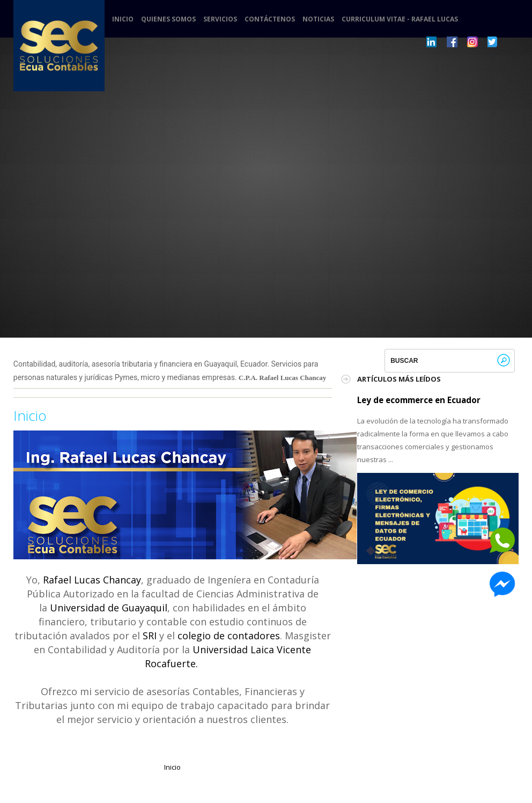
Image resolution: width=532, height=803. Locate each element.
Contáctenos (270, 19)
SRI (150, 636)
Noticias (318, 19)
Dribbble (452, 42)
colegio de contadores (229, 636)
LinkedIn (432, 42)
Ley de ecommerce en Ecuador (419, 400)
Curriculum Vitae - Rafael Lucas (400, 19)
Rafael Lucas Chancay (92, 580)
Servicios (220, 19)
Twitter (493, 42)
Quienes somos (168, 19)
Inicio (123, 19)
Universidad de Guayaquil (109, 608)
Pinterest (472, 42)
